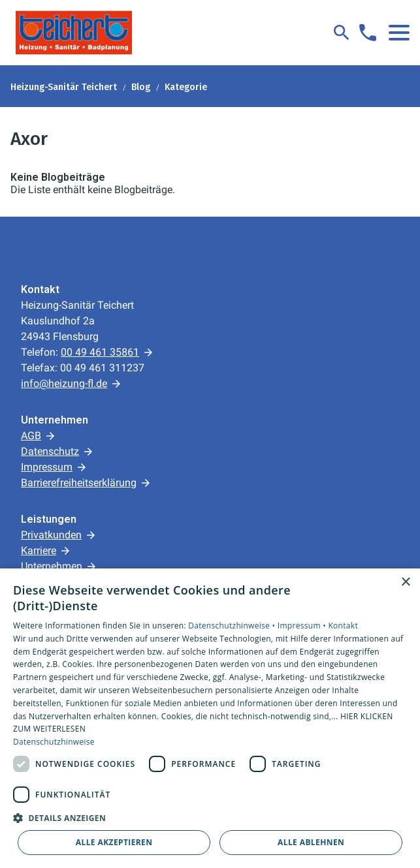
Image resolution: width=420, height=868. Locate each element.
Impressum (47, 467)
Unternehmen (52, 566)
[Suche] (342, 33)
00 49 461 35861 (100, 352)
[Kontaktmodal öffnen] (368, 33)
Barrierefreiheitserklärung (79, 483)
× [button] (405, 582)
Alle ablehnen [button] (311, 842)
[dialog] (210, 718)
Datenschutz (50, 451)
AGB (31, 436)
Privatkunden (51, 535)
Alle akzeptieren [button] (114, 842)
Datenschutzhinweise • (233, 626)
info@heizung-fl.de (64, 383)
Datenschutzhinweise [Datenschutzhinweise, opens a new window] (54, 742)
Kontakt (343, 626)
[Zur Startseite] (74, 33)
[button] (399, 33)
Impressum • (303, 626)
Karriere (39, 550)
